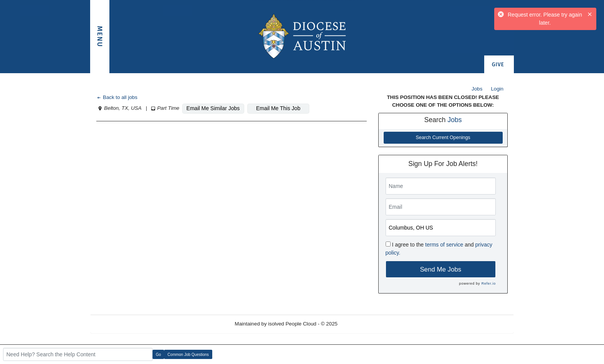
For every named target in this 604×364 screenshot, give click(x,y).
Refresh (360, 324)
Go (159, 355)
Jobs (477, 89)
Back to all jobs (117, 97)
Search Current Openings (443, 138)
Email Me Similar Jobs (213, 108)
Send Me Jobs (440, 269)
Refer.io (489, 283)
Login (497, 89)
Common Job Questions (188, 355)
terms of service (444, 245)
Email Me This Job (278, 108)
